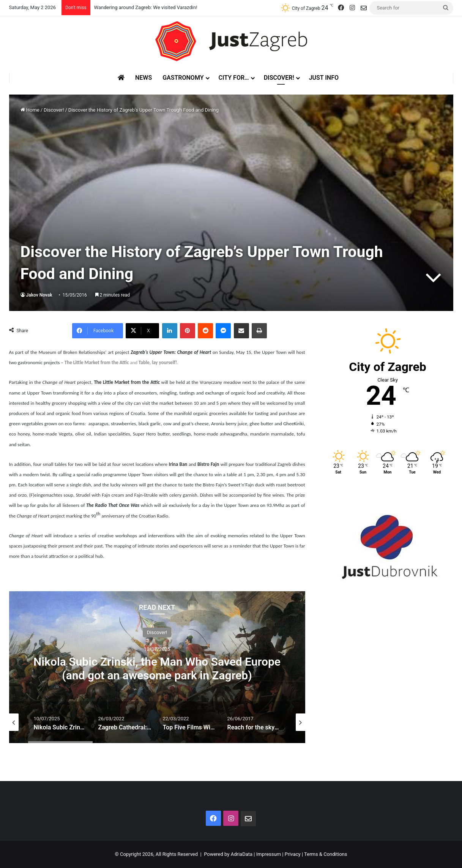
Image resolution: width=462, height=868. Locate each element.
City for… (234, 78)
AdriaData (242, 854)
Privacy (293, 854)
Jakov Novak (39, 295)
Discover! (279, 78)
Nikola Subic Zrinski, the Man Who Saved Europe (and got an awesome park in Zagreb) (157, 668)
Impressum (269, 854)
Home (30, 110)
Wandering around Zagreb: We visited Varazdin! (146, 7)
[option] (157, 667)
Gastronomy (183, 78)
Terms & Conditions (326, 854)
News (143, 78)
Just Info (324, 78)
